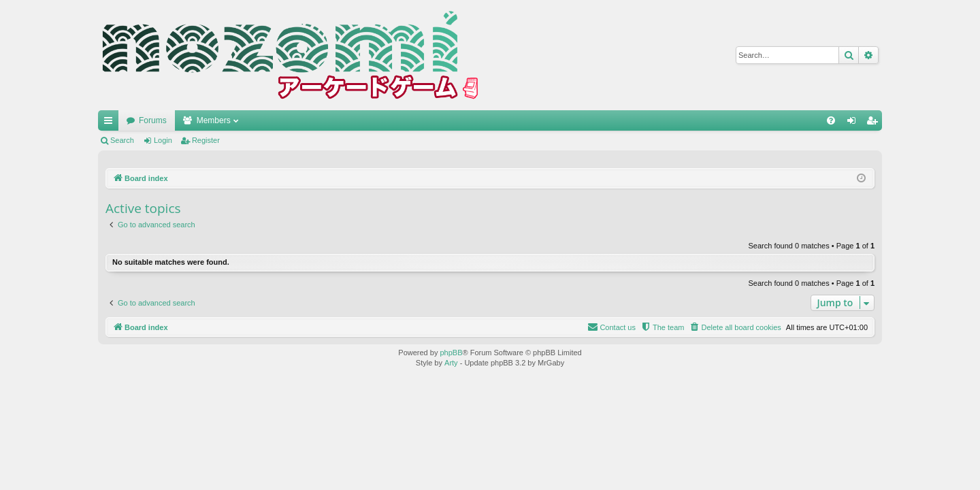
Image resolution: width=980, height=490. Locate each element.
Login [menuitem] (854, 123)
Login (163, 140)
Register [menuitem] (875, 123)
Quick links (111, 123)
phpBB (451, 353)
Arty (451, 363)
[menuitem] (831, 120)
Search (122, 140)
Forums (153, 120)
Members (214, 120)
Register (206, 140)
